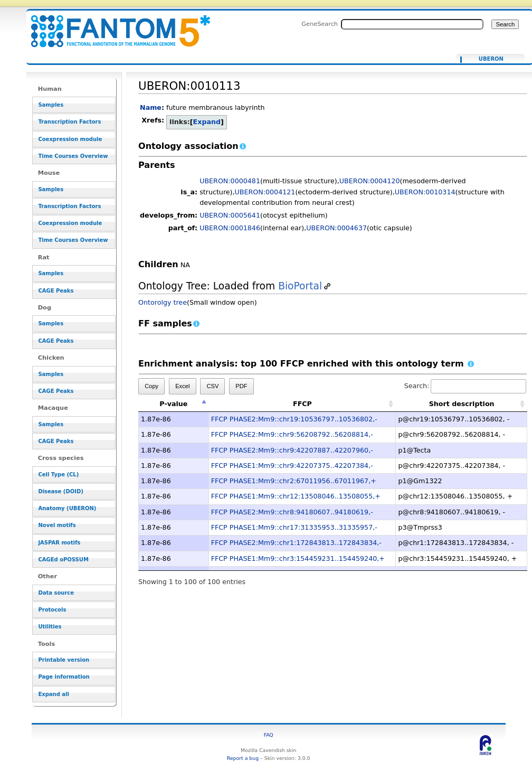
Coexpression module (70, 139)
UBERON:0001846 (230, 228)
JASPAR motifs (59, 543)
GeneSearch (320, 24)
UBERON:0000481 (230, 181)
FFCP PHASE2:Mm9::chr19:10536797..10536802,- (294, 419)
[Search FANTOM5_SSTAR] (412, 24)
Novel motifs (57, 525)
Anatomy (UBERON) (67, 508)
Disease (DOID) (60, 491)
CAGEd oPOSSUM (63, 560)
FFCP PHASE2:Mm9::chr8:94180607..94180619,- (292, 512)
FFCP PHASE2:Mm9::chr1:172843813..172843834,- (296, 543)
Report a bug (243, 758)
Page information (64, 677)
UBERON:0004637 (336, 228)
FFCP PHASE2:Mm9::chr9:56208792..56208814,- (292, 434)
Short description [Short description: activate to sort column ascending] (462, 404)
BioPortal (300, 286)
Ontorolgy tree (163, 302)
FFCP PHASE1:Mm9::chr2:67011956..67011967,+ (294, 481)
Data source (56, 593)
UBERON (491, 59)
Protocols (52, 610)
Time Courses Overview (73, 156)
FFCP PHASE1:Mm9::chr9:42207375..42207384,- (292, 466)
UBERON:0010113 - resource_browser (114, 25)
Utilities (50, 627)
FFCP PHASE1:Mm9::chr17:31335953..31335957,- (294, 527)
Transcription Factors (69, 122)
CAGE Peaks (56, 291)
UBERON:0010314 (425, 192)
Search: (465, 386)
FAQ (269, 735)
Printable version (64, 660)
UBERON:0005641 (230, 215)
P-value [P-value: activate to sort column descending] (173, 404)
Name (151, 107)
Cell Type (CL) (58, 474)
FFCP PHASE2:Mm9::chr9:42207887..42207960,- (292, 450)
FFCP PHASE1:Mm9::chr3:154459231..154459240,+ (298, 558)
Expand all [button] (54, 694)
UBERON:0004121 (265, 192)
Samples (51, 105)
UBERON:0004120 (370, 181)
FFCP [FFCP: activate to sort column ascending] (302, 404)
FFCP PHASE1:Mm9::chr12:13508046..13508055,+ (296, 496)
